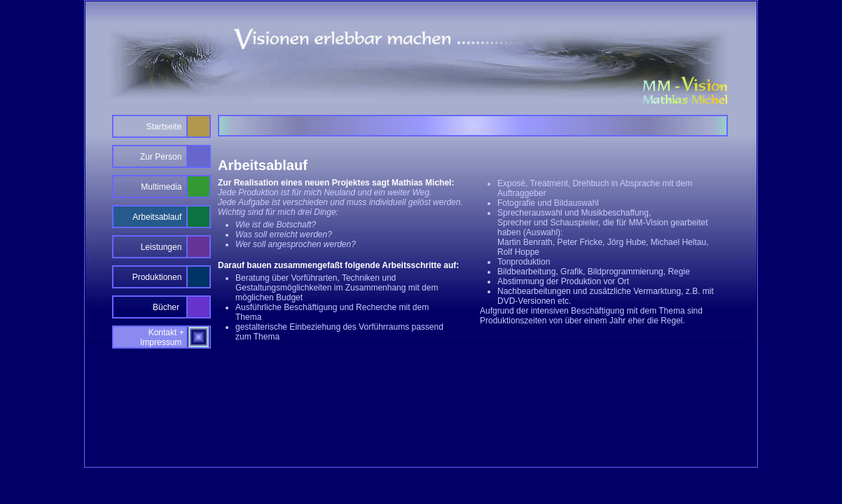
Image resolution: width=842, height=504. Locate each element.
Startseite (164, 127)
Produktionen (157, 277)
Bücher (167, 307)
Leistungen (161, 247)
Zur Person (161, 157)
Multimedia (161, 187)
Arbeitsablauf (157, 217)
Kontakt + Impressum (163, 337)
